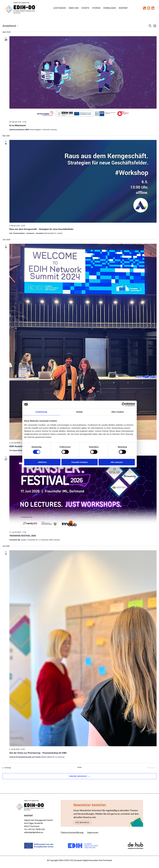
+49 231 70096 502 (36, 830)
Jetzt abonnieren (82, 823)
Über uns (74, 8)
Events (86, 8)
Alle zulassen (117, 462)
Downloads (110, 8)
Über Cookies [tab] (118, 412)
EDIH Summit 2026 (18, 447)
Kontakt (124, 8)
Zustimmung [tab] (41, 412)
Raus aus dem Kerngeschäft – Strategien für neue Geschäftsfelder (41, 230)
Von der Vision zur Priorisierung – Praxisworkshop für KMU (38, 753)
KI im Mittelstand (18, 126)
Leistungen (60, 8)
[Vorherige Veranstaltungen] (7, 768)
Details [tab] (79, 412)
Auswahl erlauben (79, 462)
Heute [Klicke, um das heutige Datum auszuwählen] (79, 768)
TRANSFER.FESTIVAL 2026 (23, 536)
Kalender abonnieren (78, 777)
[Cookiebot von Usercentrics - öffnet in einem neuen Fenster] (124, 405)
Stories (97, 8)
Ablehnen (42, 462)
